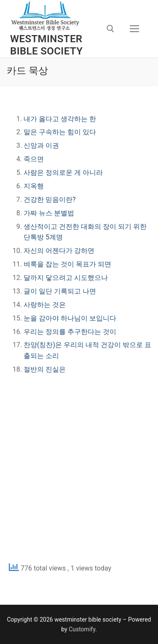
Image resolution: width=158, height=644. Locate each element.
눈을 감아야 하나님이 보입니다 (70, 318)
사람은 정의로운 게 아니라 (63, 173)
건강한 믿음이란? (50, 200)
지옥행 (34, 186)
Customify (82, 629)
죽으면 (34, 159)
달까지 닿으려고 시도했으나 (66, 278)
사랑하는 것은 (45, 305)
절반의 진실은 (45, 369)
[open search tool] (110, 29)
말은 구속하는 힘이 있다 (60, 132)
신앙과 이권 (41, 145)
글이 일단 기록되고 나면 (60, 291)
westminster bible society (46, 45)
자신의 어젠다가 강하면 (59, 251)
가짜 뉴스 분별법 (49, 213)
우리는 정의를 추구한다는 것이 (70, 332)
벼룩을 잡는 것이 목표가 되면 (67, 264)
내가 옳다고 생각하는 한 (60, 119)
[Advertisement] (79, 468)
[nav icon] (134, 29)
